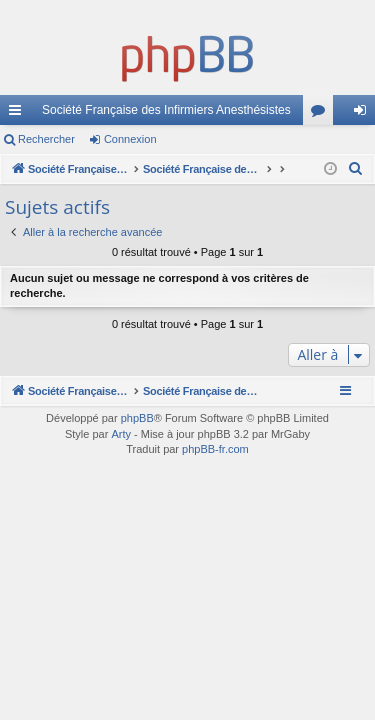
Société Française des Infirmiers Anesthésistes (166, 110)
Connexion (130, 139)
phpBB (137, 418)
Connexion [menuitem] (364, 114)
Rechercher (46, 139)
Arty (121, 434)
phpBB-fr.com (215, 449)
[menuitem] (356, 169)
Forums (322, 114)
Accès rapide (19, 114)
